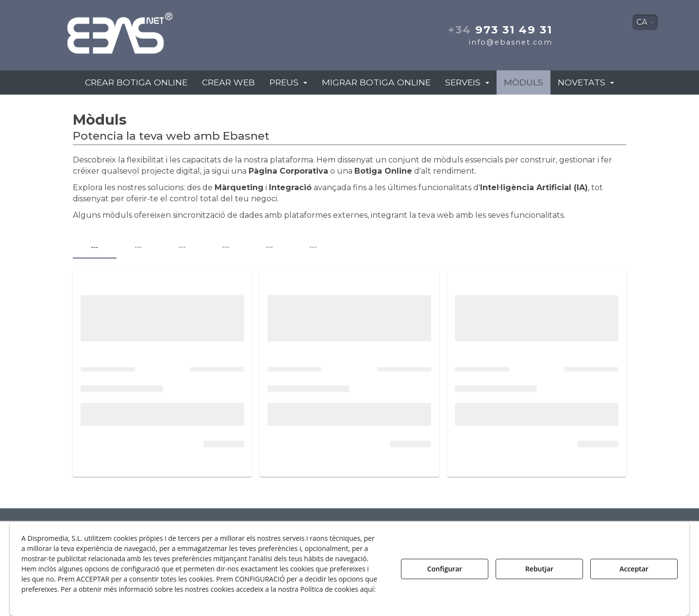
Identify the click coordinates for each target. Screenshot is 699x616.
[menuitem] (645, 22)
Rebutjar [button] (539, 569)
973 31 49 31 (500, 30)
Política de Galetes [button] (55, 599)
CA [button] (645, 22)
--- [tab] (94, 247)
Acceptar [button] (634, 569)
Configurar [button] (445, 569)
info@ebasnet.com (511, 42)
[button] (154, 30)
